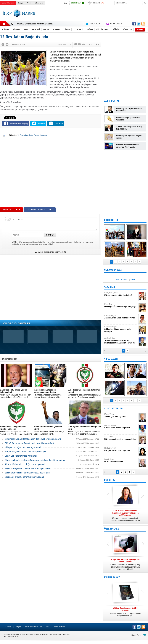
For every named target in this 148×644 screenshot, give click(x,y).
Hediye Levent (121, 449)
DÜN (117, 280)
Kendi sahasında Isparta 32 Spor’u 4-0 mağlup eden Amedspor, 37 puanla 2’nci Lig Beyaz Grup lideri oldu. (16, 430)
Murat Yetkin (121, 415)
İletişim (18, 627)
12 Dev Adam (23, 135)
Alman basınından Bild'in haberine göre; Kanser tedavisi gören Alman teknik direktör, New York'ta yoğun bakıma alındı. (16, 394)
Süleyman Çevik (121, 294)
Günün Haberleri (8, 3)
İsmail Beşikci (121, 461)
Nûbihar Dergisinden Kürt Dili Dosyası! (35, 24)
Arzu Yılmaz (121, 438)
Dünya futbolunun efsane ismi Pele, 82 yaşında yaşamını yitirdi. (51, 430)
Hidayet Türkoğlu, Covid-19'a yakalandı (23, 447)
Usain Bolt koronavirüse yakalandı (21, 456)
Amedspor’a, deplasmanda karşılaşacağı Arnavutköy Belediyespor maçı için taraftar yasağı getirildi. (85, 394)
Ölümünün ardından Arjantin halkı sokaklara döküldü (29, 443)
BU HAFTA (125, 280)
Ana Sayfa (7, 627)
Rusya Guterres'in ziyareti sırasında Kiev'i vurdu (127, 146)
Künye (21, 3)
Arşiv (29, 3)
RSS (48, 627)
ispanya (44, 135)
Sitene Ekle (39, 3)
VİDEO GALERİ (111, 359)
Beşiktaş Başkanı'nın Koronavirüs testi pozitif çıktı (28, 468)
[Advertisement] (93, 16)
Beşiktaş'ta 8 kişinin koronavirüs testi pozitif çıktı (27, 473)
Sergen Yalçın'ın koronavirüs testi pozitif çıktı (26, 452)
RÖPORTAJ (110, 480)
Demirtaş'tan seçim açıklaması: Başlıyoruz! (130, 110)
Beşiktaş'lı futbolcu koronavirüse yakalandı (25, 477)
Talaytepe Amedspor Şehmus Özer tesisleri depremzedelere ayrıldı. (51, 393)
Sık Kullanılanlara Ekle (33, 627)
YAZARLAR (110, 287)
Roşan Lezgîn (121, 317)
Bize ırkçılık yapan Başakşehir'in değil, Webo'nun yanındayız (33, 439)
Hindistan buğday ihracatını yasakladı (128, 119)
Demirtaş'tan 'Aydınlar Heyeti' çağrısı (129, 137)
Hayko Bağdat (121, 427)
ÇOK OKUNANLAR (113, 270)
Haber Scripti (137, 635)
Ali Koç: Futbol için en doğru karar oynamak (25, 464)
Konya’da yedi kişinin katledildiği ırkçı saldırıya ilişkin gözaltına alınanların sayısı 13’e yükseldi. (125, 564)
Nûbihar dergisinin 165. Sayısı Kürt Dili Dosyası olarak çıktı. (125, 612)
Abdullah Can (121, 341)
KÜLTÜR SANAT (112, 577)
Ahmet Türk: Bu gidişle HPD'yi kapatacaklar (129, 128)
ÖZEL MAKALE (111, 529)
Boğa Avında (34, 135)
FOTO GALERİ (111, 220)
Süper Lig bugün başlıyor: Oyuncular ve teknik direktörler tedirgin (35, 460)
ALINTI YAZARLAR (113, 409)
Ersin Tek (121, 305)
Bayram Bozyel (121, 329)
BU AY (133, 280)
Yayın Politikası (60, 627)
